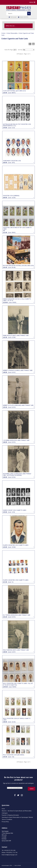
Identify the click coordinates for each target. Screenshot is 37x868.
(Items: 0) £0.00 (24, 17)
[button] (32, 2)
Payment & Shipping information (10, 815)
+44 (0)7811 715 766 (12, 852)
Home (3, 809)
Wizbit (19, 865)
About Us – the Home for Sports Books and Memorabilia (17, 811)
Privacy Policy (5, 822)
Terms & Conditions (7, 819)
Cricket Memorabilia (12, 33)
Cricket (3, 33)
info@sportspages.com (11, 855)
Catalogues (5, 813)
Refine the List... (11, 26)
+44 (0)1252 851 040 (10, 850)
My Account (13, 17)
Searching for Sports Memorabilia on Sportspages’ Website (17, 817)
